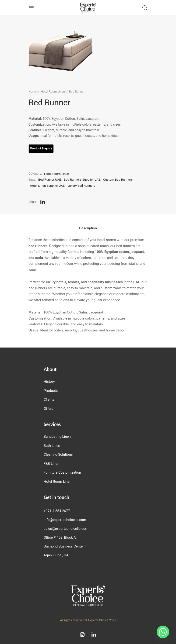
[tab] (88, 229)
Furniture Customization (62, 472)
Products (51, 391)
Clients (49, 399)
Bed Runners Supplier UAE (82, 179)
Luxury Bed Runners (81, 186)
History (49, 382)
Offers (48, 409)
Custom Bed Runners (118, 179)
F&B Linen (51, 464)
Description (88, 228)
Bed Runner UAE (50, 179)
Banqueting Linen (57, 437)
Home (33, 91)
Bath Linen (52, 446)
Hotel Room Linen (53, 91)
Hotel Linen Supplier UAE (47, 186)
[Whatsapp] (163, 632)
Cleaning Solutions (58, 455)
